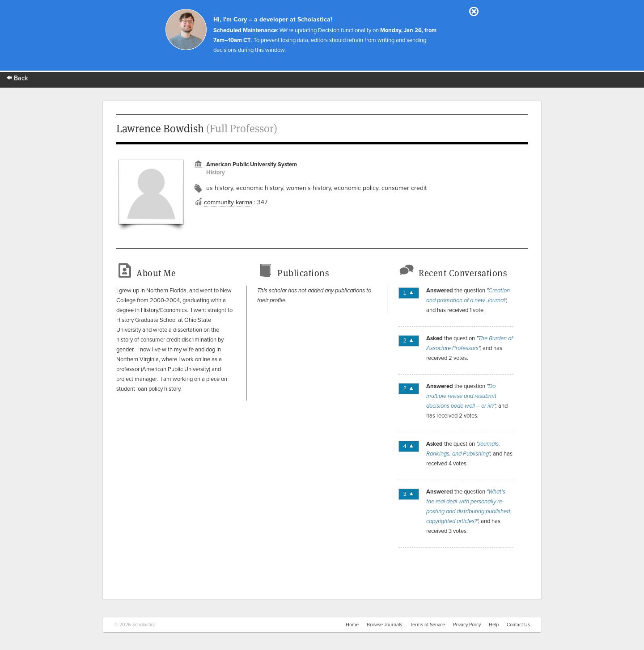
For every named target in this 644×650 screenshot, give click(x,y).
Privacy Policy (467, 625)
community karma (228, 202)
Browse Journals (384, 625)
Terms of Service (428, 625)
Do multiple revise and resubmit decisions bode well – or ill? (461, 396)
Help (494, 625)
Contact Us (518, 625)
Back (17, 78)
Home (352, 625)
